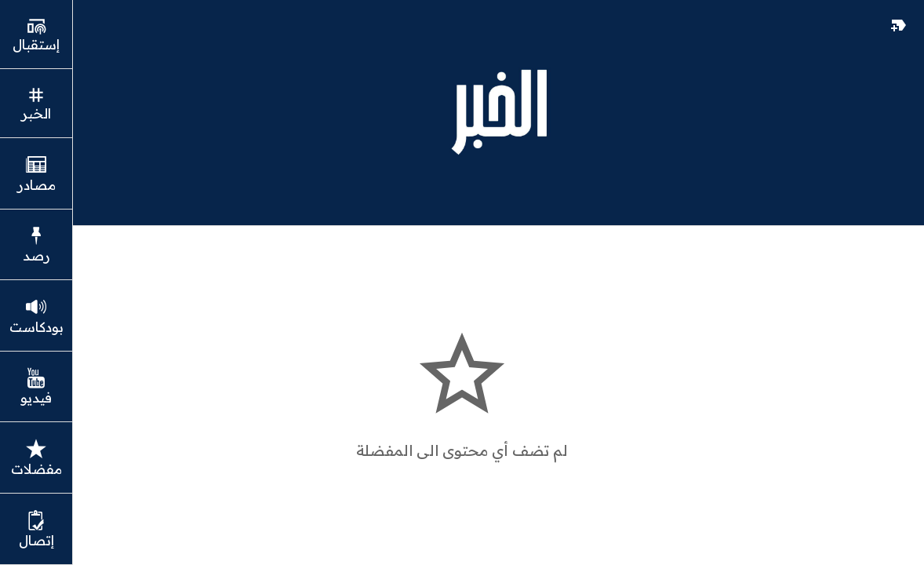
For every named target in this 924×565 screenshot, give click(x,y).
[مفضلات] (899, 25)
